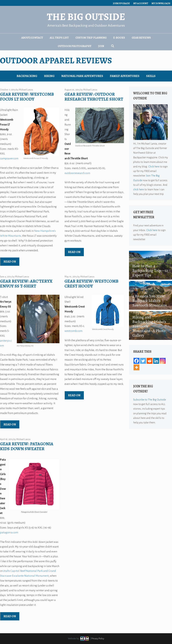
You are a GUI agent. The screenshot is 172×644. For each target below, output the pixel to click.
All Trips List (59, 38)
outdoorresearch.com (77, 173)
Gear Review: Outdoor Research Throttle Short (94, 97)
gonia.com (12, 533)
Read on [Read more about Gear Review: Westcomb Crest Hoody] (74, 395)
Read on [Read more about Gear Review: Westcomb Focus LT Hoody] (10, 262)
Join (101, 46)
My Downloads (161, 3)
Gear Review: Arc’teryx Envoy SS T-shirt (26, 284)
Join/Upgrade (121, 3)
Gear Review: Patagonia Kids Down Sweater (27, 446)
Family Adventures (125, 76)
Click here (154, 166)
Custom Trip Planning (91, 38)
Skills (151, 76)
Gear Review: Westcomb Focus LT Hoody (27, 97)
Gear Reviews (141, 38)
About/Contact (32, 38)
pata (3, 533)
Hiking (49, 76)
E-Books (119, 38)
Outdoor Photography (75, 46)
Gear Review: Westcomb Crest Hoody (91, 284)
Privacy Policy (98, 639)
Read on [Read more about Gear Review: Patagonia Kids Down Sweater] (10, 616)
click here (139, 189)
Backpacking (27, 76)
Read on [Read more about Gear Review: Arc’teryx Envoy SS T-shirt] (10, 424)
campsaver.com (9, 158)
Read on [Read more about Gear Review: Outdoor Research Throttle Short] (74, 252)
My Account (141, 3)
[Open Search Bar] (112, 46)
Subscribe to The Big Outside (150, 400)
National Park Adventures (82, 76)
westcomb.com (73, 331)
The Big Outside (86, 17)
